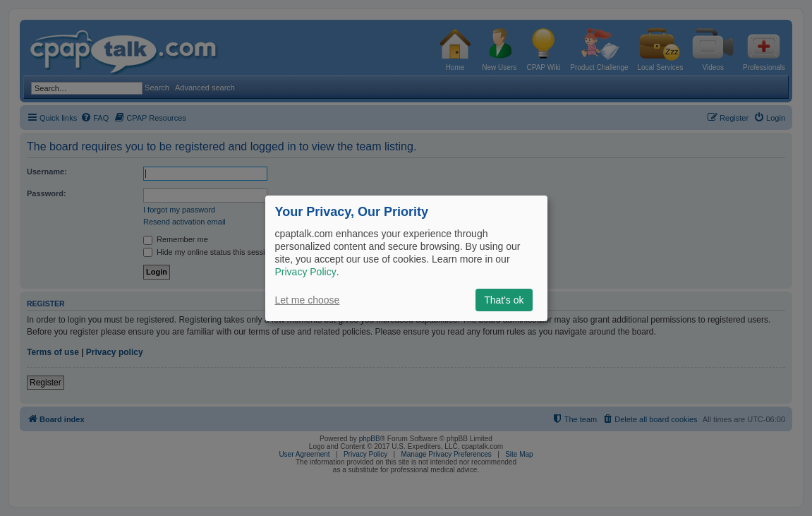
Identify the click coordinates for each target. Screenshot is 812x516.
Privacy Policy (306, 272)
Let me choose (308, 300)
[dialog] (406, 258)
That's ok (504, 300)
